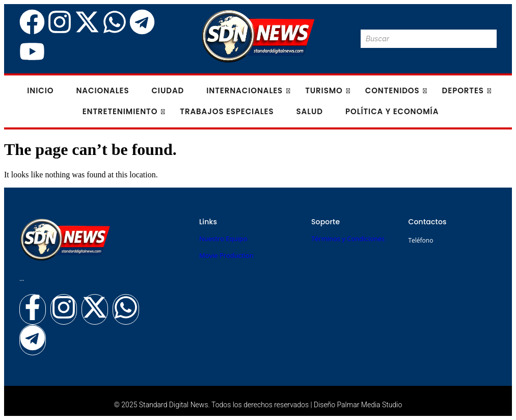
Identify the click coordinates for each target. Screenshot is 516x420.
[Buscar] (419, 39)
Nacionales (102, 90)
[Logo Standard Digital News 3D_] (258, 36)
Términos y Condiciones (348, 239)
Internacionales (248, 91)
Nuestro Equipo (223, 239)
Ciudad (168, 90)
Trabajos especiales (227, 111)
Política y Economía (392, 111)
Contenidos (396, 91)
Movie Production (226, 255)
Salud (310, 111)
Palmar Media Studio (370, 405)
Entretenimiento (123, 112)
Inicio (40, 90)
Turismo (327, 91)
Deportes (466, 91)
